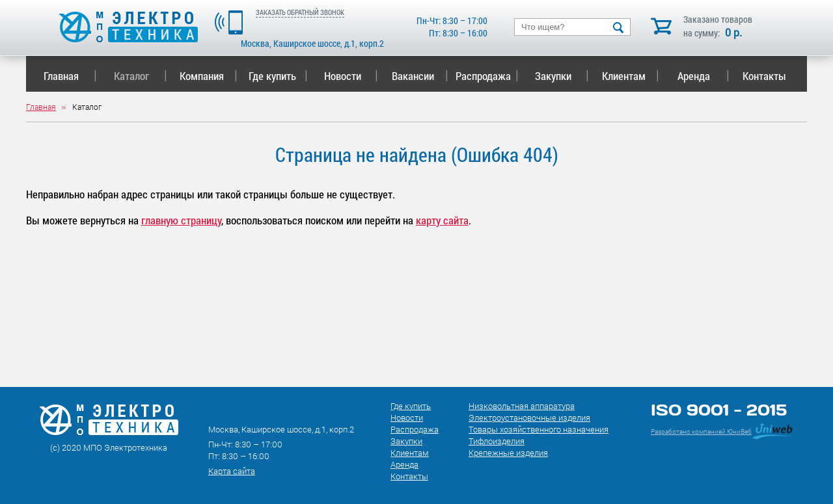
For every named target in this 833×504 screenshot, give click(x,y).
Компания (208, 76)
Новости (351, 76)
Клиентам (631, 76)
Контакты (764, 76)
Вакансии (420, 76)
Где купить (278, 76)
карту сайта (442, 220)
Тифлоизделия (497, 441)
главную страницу (181, 220)
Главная (70, 76)
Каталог (140, 76)
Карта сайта (232, 471)
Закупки (562, 76)
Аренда (703, 76)
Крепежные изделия (508, 453)
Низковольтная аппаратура (522, 406)
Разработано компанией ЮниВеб (701, 431)
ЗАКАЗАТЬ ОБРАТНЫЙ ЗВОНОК (300, 12)
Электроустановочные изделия (529, 418)
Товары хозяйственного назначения (539, 429)
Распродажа (485, 76)
